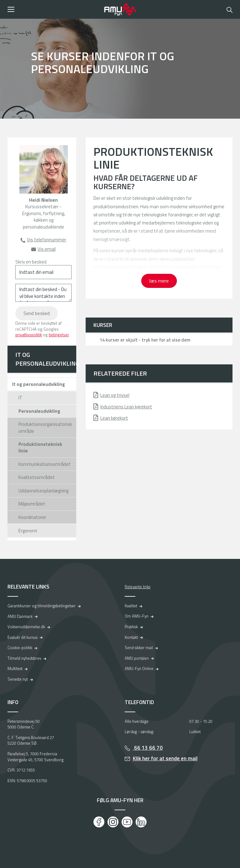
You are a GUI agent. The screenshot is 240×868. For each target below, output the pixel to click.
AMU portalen (137, 658)
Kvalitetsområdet (37, 477)
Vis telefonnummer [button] (47, 240)
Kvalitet (131, 606)
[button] (54, 9)
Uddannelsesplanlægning (43, 491)
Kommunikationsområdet (45, 464)
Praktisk (131, 627)
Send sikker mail (139, 648)
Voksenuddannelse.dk (26, 627)
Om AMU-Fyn (137, 616)
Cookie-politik (20, 648)
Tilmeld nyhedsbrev (24, 658)
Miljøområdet (32, 504)
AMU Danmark (20, 616)
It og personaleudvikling (39, 384)
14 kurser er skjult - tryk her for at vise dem (145, 340)
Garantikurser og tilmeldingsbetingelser (42, 606)
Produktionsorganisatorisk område (45, 427)
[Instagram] (113, 822)
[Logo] (120, 9)
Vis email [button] (47, 249)
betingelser (59, 335)
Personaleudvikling (39, 411)
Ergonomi (28, 531)
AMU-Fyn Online (139, 668)
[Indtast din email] (43, 272)
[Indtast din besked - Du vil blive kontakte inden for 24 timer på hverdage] (43, 293)
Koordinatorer (32, 517)
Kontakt (131, 637)
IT (20, 398)
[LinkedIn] (141, 822)
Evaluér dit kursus (22, 637)
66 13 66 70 (148, 748)
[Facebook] (99, 822)
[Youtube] (127, 822)
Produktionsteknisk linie (40, 447)
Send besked (37, 313)
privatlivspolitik (29, 335)
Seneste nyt (18, 679)
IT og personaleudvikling (46, 359)
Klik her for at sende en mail (165, 758)
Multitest (15, 668)
